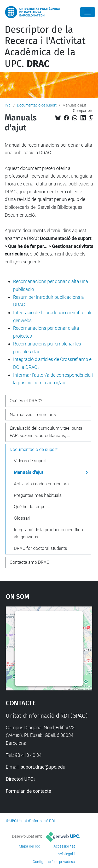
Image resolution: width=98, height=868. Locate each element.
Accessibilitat (64, 846)
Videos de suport (30, 461)
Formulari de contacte (28, 791)
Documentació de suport (37, 105)
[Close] (88, 12)
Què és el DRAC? (26, 401)
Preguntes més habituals (38, 495)
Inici (8, 105)
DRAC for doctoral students (41, 548)
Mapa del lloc (29, 846)
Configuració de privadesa (54, 862)
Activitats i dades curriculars (41, 484)
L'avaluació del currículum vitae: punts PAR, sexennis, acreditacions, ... (46, 432)
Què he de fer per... (32, 507)
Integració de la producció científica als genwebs (48, 533)
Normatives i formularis (33, 414)
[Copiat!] (91, 118)
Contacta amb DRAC (30, 562)
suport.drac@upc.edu (43, 767)
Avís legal (65, 854)
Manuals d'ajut (29, 472)
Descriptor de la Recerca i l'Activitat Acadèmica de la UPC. (45, 47)
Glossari (22, 518)
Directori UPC (20, 779)
